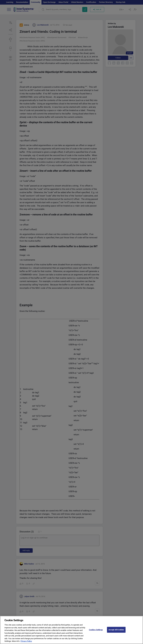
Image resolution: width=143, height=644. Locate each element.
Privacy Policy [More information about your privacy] (26, 643)
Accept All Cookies (116, 631)
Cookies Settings (96, 631)
